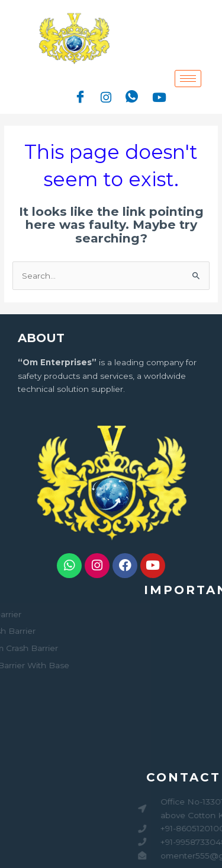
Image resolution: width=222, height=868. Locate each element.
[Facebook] (80, 98)
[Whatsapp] (132, 98)
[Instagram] (106, 97)
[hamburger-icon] (188, 79)
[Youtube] (159, 97)
